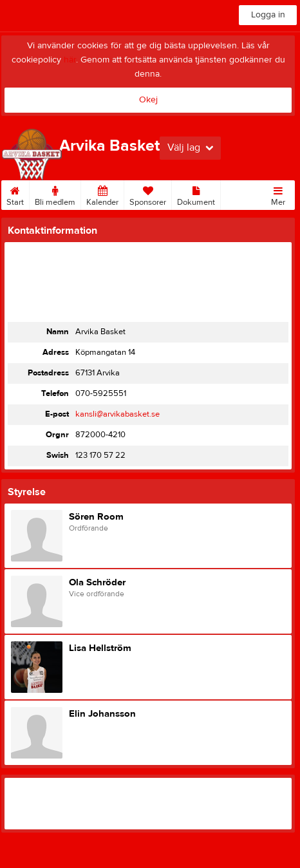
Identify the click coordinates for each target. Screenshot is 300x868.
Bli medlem (55, 194)
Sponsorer (148, 194)
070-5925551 (101, 393)
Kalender (102, 194)
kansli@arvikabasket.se (117, 414)
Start (15, 194)
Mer (278, 194)
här (70, 60)
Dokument (196, 194)
